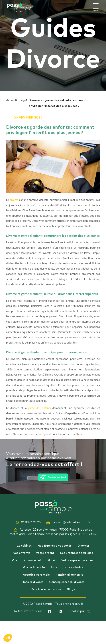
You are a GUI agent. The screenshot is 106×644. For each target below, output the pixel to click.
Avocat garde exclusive (67, 567)
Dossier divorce (32, 582)
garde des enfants (39, 408)
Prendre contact (53, 477)
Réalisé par (80, 611)
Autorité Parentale (36, 575)
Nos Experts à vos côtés (54, 546)
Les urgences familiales (77, 553)
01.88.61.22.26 (28, 523)
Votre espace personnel (78, 560)
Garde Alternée (34, 567)
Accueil (11, 100)
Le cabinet (24, 546)
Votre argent (45, 553)
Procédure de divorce (46, 589)
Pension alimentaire (69, 575)
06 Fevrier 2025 (28, 118)
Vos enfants (22, 553)
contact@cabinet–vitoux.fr (68, 523)
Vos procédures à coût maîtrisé (34, 560)
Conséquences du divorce (67, 582)
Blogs (22, 100)
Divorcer (83, 546)
